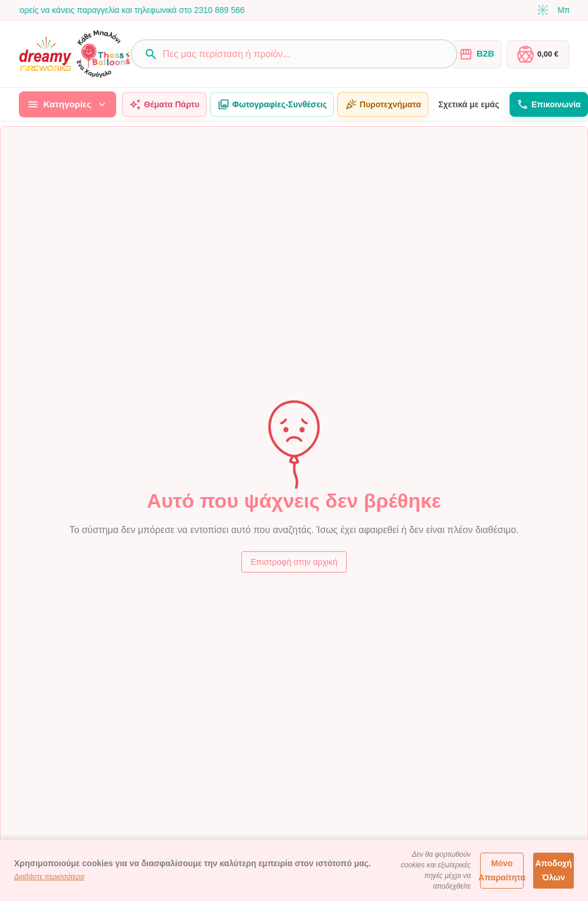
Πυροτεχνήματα (383, 104)
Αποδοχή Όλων (553, 871)
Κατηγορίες (68, 104)
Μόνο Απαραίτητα (502, 871)
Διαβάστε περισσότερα (49, 877)
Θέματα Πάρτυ (165, 104)
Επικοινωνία (549, 104)
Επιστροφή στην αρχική (294, 562)
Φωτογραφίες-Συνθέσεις (272, 104)
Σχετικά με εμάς (469, 104)
